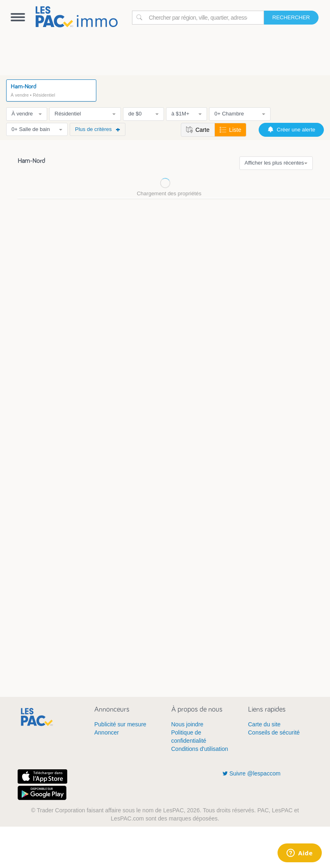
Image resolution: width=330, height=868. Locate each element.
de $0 (143, 114)
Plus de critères (98, 129)
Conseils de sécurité (274, 732)
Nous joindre (188, 724)
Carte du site (264, 724)
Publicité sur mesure (120, 724)
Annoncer (107, 732)
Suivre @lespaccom (252, 773)
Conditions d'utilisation (200, 749)
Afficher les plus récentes (276, 163)
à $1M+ (187, 114)
